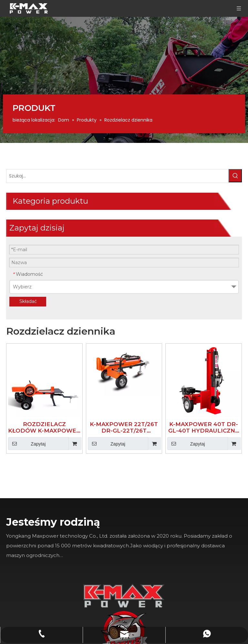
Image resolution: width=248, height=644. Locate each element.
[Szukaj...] (34, 186)
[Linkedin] (85, 537)
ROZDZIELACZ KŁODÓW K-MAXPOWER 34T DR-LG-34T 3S (97, 256)
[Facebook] (85, 512)
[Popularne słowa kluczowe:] (59, 186)
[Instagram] (85, 587)
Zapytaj (86, 272)
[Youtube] (85, 562)
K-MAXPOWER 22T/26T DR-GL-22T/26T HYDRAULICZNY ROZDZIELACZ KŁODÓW (152, 256)
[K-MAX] (170, 396)
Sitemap (136, 640)
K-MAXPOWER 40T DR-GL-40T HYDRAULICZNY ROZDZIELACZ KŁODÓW (206, 256)
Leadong (113, 640)
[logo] (217, 391)
